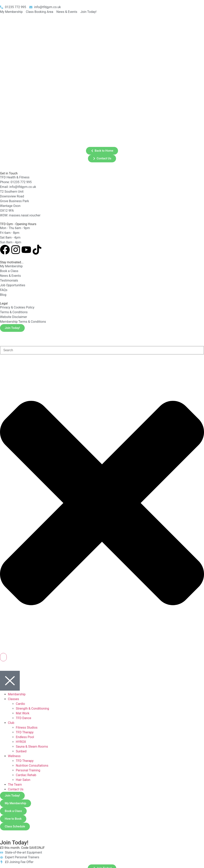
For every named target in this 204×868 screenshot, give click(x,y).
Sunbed (21, 751)
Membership (17, 694)
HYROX (21, 742)
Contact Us (16, 789)
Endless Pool (25, 737)
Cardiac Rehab (26, 775)
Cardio (20, 704)
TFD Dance (24, 718)
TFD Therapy (25, 732)
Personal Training (28, 770)
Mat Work (23, 713)
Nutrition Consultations (32, 766)
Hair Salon (23, 780)
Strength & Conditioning (32, 709)
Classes (13, 699)
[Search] (3, 657)
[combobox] (102, 350)
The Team (15, 785)
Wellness (14, 756)
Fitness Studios (27, 728)
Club (11, 723)
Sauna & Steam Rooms (32, 747)
